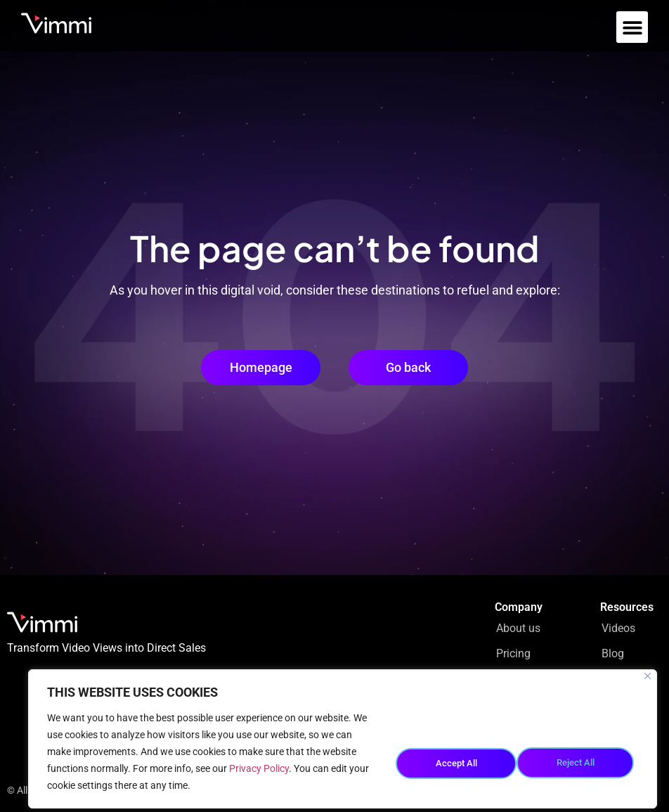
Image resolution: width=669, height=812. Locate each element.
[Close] (648, 676)
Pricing (513, 653)
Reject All (454, 760)
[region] (343, 739)
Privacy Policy (259, 768)
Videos (618, 628)
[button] (632, 27)
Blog (613, 653)
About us (518, 628)
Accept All (578, 760)
